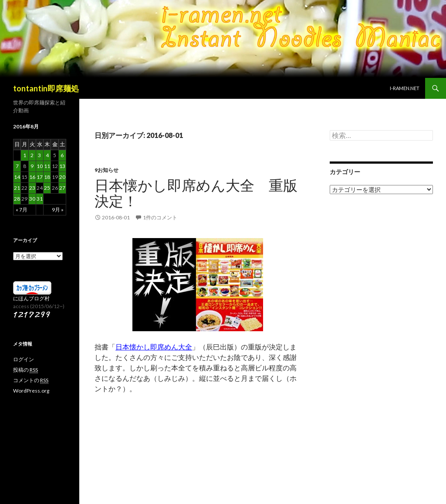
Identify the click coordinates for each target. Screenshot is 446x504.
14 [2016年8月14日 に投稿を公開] (17, 177)
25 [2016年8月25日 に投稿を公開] (47, 188)
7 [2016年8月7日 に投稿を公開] (17, 166)
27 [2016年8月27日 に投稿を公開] (62, 188)
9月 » (58, 210)
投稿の (25, 370)
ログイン (24, 359)
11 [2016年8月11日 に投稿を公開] (47, 166)
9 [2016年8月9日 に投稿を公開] (32, 166)
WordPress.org (31, 391)
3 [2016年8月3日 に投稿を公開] (39, 155)
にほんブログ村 (31, 298)
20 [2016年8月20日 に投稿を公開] (62, 177)
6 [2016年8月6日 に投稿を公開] (62, 155)
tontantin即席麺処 (46, 88)
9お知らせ (106, 170)
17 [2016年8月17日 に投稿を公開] (40, 177)
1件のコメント (160, 217)
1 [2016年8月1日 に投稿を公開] (25, 155)
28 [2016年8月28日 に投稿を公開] (17, 199)
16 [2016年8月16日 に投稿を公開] (32, 177)
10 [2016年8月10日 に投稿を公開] (40, 166)
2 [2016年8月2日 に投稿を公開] (32, 155)
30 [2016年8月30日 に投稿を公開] (32, 199)
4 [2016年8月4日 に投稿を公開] (47, 155)
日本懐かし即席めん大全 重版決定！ (196, 193)
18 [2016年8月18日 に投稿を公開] (47, 177)
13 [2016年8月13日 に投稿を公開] (62, 166)
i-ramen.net (405, 88)
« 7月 (22, 210)
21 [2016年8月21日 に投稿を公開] (17, 188)
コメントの (31, 380)
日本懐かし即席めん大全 (154, 347)
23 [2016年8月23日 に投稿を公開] (32, 188)
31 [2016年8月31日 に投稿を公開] (40, 199)
